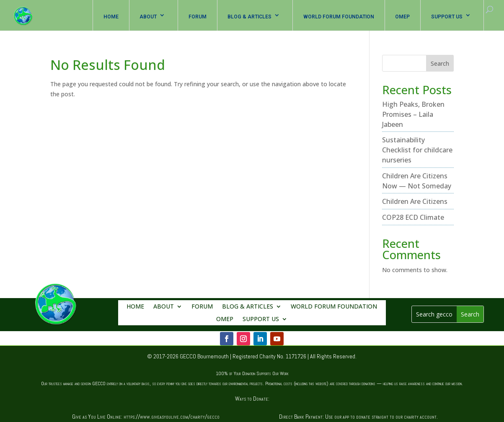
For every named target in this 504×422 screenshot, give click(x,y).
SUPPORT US (447, 17)
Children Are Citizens (415, 201)
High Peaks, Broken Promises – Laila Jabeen (413, 114)
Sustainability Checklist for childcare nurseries (417, 150)
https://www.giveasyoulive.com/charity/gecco (172, 417)
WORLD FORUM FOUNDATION (339, 17)
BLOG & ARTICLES (249, 17)
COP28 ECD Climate (413, 217)
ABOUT (148, 17)
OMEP (402, 17)
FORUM (198, 17)
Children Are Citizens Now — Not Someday (417, 181)
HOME (111, 17)
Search (440, 63)
